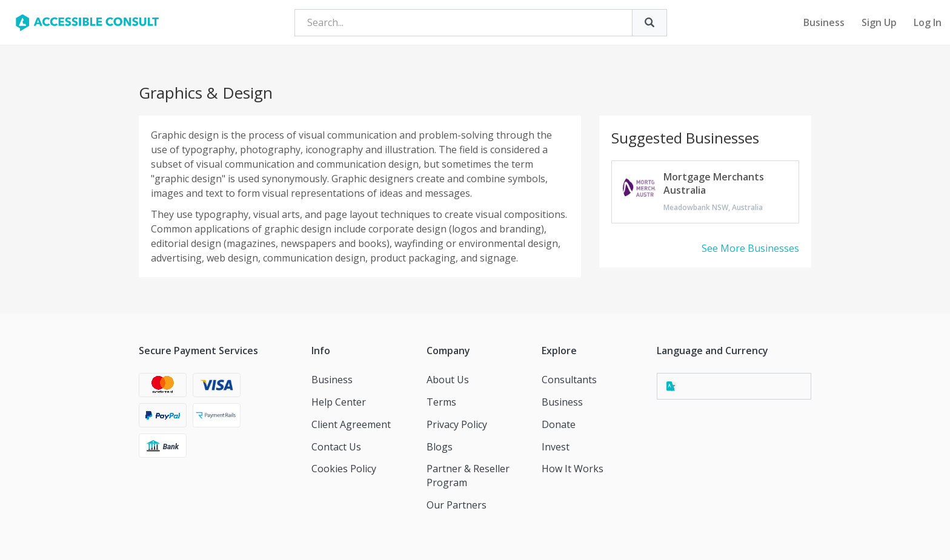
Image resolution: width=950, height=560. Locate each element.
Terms (441, 402)
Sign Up (879, 22)
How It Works (573, 469)
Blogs (440, 447)
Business (824, 22)
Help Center (339, 402)
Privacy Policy (457, 424)
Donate (559, 424)
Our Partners (457, 505)
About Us (448, 380)
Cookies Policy (344, 469)
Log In (928, 22)
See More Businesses (750, 248)
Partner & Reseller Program (468, 476)
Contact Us (336, 447)
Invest (556, 447)
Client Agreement (351, 424)
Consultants (569, 380)
